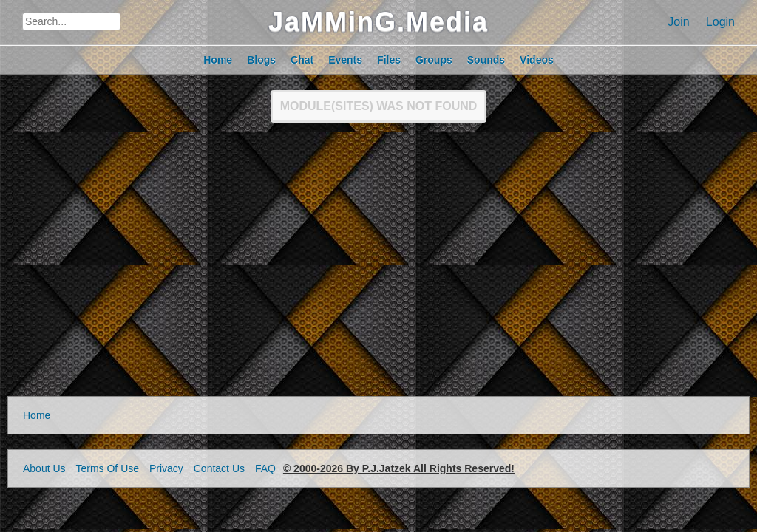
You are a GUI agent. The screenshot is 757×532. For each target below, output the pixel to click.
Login (720, 22)
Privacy (166, 468)
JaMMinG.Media (378, 22)
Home (37, 415)
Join (678, 22)
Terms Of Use (107, 468)
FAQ (265, 468)
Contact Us (219, 468)
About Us (44, 468)
